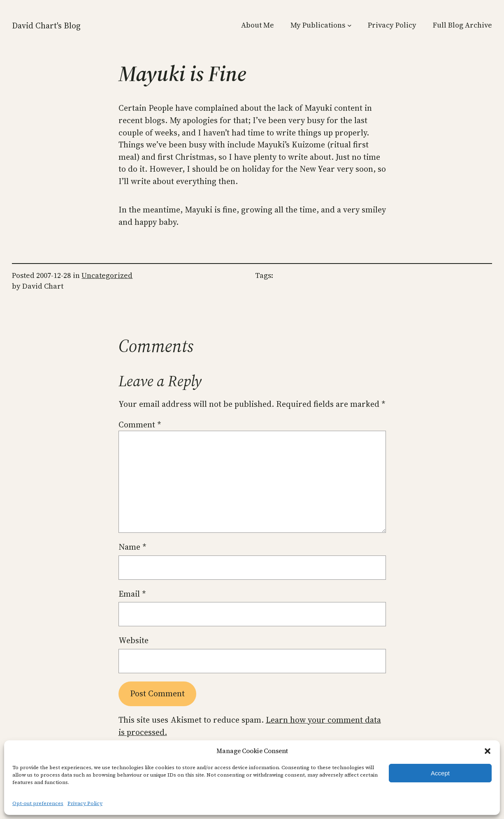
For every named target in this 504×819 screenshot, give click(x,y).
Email (132, 594)
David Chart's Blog (46, 26)
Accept (440, 773)
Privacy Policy (85, 803)
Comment (140, 425)
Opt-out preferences (38, 803)
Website (134, 640)
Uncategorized (107, 275)
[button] (488, 751)
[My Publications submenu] (350, 25)
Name (132, 547)
